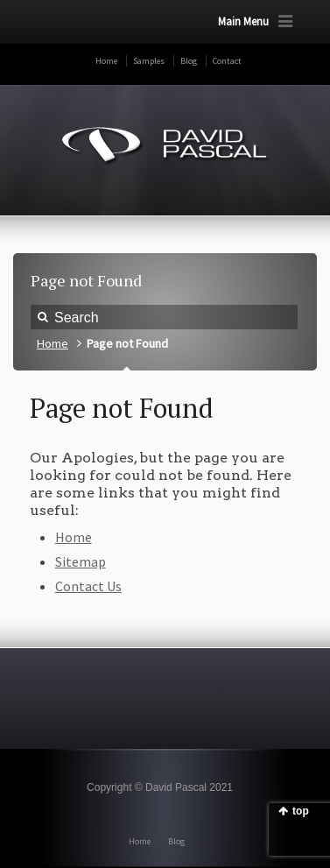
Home (106, 61)
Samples (149, 61)
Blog (189, 61)
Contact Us (88, 586)
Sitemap (81, 561)
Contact (227, 61)
